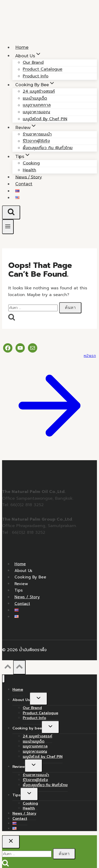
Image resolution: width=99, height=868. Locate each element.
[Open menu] (8, 227)
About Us (23, 570)
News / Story (27, 597)
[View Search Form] (11, 212)
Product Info (34, 718)
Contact (24, 184)
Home (20, 564)
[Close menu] (3, 679)
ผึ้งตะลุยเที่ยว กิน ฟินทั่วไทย (48, 148)
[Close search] (11, 842)
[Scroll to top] (8, 668)
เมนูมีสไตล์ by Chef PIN (45, 119)
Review (21, 584)
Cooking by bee (30, 577)
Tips (19, 590)
